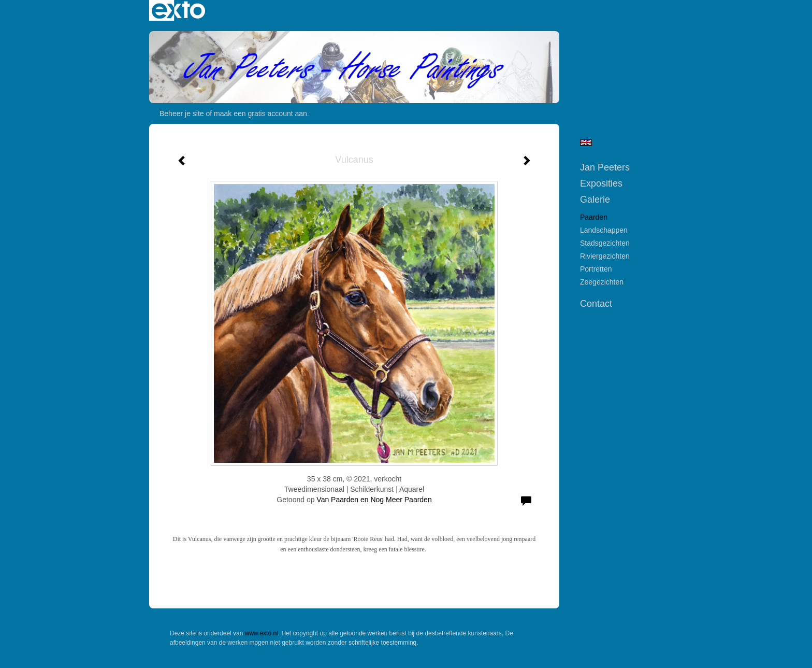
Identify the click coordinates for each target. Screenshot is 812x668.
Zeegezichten (602, 282)
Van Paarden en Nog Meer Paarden (374, 500)
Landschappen (604, 230)
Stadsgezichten (605, 243)
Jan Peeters (605, 167)
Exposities (601, 183)
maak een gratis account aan (260, 113)
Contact (596, 304)
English (586, 143)
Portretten (596, 269)
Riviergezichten (605, 256)
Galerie (595, 200)
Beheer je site (182, 113)
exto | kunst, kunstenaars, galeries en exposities (178, 10)
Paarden (594, 217)
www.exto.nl (262, 633)
